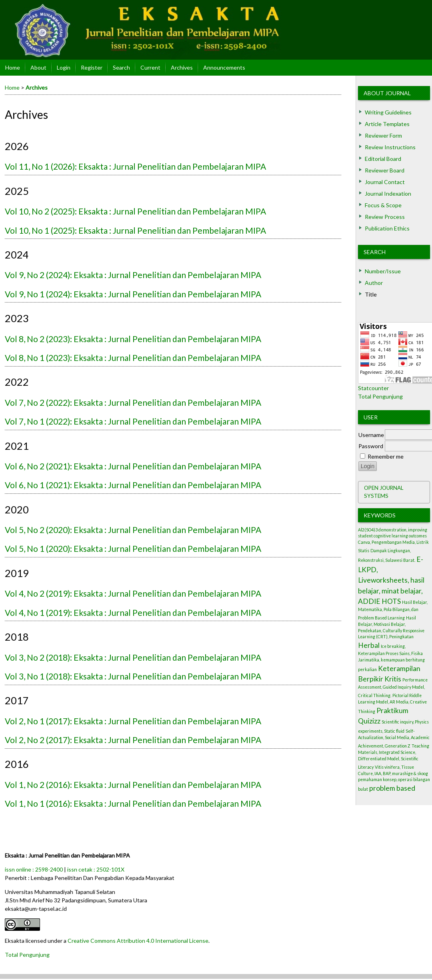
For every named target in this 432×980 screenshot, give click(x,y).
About (38, 67)
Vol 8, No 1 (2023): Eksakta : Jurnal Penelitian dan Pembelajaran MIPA (133, 358)
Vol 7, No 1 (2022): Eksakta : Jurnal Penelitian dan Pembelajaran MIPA (133, 421)
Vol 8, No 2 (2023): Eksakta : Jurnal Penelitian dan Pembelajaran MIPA (133, 339)
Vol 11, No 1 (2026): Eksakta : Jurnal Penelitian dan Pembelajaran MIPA (135, 166)
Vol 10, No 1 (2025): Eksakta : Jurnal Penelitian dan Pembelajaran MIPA (135, 230)
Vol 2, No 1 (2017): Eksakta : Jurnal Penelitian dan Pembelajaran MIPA (133, 721)
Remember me (386, 456)
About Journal (387, 93)
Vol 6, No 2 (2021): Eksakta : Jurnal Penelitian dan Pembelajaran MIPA (133, 466)
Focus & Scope (383, 205)
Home (13, 67)
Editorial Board (383, 159)
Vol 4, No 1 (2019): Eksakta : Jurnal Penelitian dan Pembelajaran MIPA (133, 612)
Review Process (385, 217)
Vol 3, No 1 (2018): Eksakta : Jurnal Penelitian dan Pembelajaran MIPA (133, 676)
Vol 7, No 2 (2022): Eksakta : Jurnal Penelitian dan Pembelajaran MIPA (133, 402)
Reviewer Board (385, 170)
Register (92, 67)
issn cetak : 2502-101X (96, 869)
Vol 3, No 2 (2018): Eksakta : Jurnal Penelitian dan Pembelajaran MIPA (133, 657)
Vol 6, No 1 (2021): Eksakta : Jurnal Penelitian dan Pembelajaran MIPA (133, 485)
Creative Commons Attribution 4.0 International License (138, 941)
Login (64, 67)
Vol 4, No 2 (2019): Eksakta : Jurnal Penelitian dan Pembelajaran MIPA (133, 593)
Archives (182, 67)
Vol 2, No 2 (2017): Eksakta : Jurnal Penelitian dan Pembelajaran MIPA (133, 740)
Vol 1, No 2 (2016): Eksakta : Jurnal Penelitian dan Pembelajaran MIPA (133, 785)
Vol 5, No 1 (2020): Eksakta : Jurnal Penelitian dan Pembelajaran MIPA (133, 548)
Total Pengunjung (380, 396)
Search (375, 252)
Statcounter (373, 388)
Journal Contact (385, 182)
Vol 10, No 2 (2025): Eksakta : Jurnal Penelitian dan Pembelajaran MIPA (135, 211)
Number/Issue (383, 271)
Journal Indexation (388, 193)
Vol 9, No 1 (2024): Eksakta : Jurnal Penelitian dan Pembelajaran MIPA (133, 294)
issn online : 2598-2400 (34, 869)
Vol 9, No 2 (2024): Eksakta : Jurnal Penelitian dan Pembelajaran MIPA (133, 275)
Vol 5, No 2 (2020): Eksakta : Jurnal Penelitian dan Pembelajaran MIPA (133, 530)
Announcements (224, 67)
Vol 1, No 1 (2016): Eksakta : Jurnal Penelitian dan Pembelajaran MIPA (133, 803)
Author (374, 283)
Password (371, 446)
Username (371, 435)
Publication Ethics (387, 228)
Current (150, 67)
